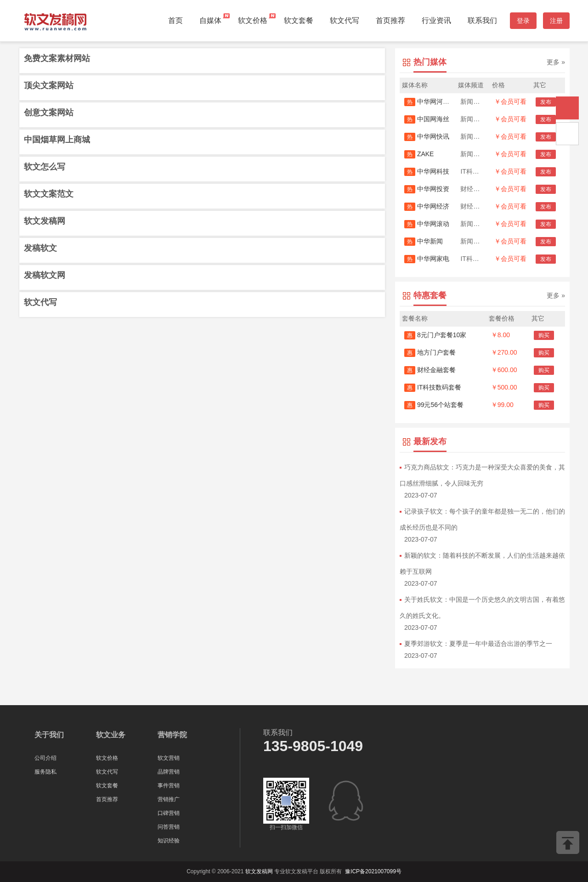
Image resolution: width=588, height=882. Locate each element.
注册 (556, 21)
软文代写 (345, 20)
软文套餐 (299, 20)
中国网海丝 (427, 119)
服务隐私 (45, 772)
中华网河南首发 (433, 102)
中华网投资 (427, 189)
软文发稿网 (45, 221)
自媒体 (210, 20)
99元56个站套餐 (434, 405)
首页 (175, 20)
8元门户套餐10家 (435, 335)
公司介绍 (45, 758)
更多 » (556, 62)
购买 (544, 335)
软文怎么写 (45, 167)
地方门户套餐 (430, 352)
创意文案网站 (49, 113)
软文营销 (169, 758)
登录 (523, 21)
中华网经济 (427, 206)
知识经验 (169, 841)
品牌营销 (169, 772)
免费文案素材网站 (57, 58)
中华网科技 (427, 171)
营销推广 (169, 799)
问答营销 (169, 827)
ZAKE (419, 154)
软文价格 (253, 20)
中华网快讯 (427, 136)
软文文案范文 (49, 194)
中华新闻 (424, 241)
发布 (546, 102)
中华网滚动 (427, 224)
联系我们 (482, 20)
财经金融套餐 (430, 370)
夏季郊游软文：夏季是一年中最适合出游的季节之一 (478, 644)
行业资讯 (436, 20)
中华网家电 (427, 259)
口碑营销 (169, 813)
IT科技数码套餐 (433, 387)
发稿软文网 (45, 275)
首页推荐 (390, 20)
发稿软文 (40, 248)
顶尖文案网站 (49, 85)
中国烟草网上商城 (57, 140)
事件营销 (169, 786)
